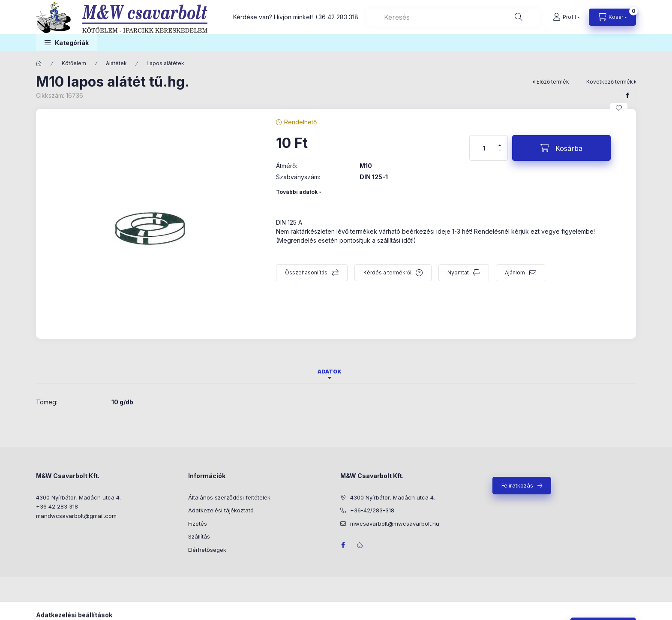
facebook (343, 545)
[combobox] (453, 17)
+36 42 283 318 (336, 17)
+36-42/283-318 (372, 510)
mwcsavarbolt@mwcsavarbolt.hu (395, 524)
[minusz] (500, 154)
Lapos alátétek (165, 63)
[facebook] (627, 95)
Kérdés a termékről (387, 272)
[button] (67, 43)
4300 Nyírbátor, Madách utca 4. (78, 497)
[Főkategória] (39, 63)
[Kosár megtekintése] (612, 17)
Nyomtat (458, 272)
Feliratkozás (517, 485)
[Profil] (566, 17)
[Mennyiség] (484, 148)
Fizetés (198, 524)
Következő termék (610, 82)
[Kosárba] (561, 148)
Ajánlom (515, 272)
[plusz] (500, 142)
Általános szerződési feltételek (229, 497)
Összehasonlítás (306, 272)
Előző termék (553, 82)
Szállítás (199, 536)
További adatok (297, 192)
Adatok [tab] (330, 372)
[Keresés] (519, 17)
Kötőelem (74, 63)
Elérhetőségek (207, 550)
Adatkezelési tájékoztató (221, 510)
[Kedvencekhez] (619, 108)
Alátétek (116, 63)
